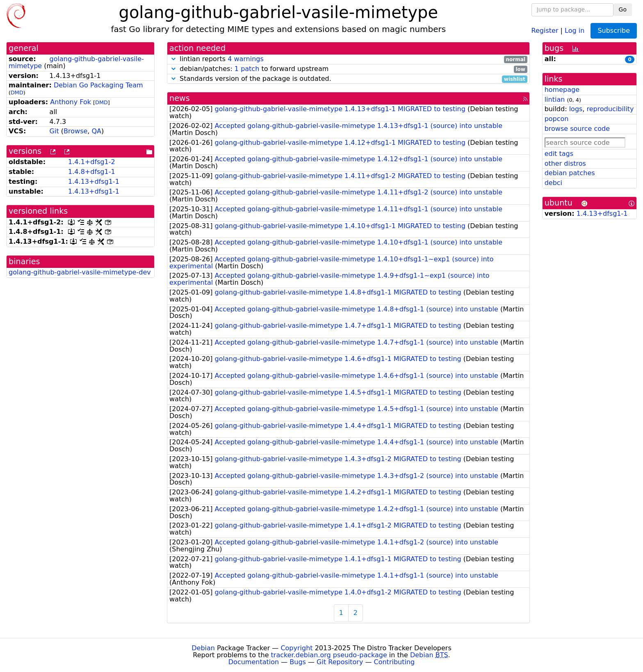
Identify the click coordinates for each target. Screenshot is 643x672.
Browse (75, 131)
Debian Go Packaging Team (98, 85)
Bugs (298, 662)
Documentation (254, 662)
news (180, 98)
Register (545, 30)
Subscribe (614, 31)
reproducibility (610, 109)
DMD (17, 93)
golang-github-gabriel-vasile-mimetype (76, 62)
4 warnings (246, 59)
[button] (173, 59)
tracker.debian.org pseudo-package (329, 655)
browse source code (577, 129)
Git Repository (340, 662)
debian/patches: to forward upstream (348, 69)
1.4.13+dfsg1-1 (94, 182)
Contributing (394, 662)
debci (553, 183)
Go (623, 9)
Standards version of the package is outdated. (348, 79)
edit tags (559, 154)
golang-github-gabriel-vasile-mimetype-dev (80, 272)
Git (54, 131)
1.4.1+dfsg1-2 (92, 162)
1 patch (247, 69)
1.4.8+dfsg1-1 (92, 172)
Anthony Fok (71, 102)
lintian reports (348, 59)
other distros (565, 163)
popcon (557, 119)
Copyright (296, 648)
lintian (555, 99)
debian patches (570, 173)
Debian (203, 648)
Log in (575, 30)
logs (576, 109)
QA (96, 131)
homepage (562, 90)
